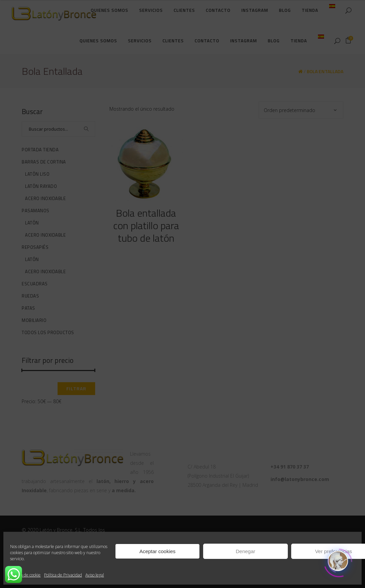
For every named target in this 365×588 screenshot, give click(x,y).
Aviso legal (95, 575)
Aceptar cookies (158, 551)
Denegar (245, 551)
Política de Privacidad (63, 575)
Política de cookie (25, 575)
